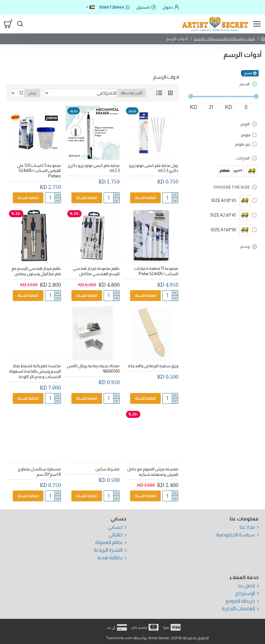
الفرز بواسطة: (131, 93)
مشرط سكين (107, 469)
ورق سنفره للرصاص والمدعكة (153, 366)
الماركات (243, 158)
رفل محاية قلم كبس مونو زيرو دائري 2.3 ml (154, 168)
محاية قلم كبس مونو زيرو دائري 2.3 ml (94, 168)
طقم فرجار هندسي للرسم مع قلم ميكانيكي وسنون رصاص (36, 271)
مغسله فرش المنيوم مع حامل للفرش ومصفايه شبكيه (153, 472)
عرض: (32, 93)
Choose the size (232, 187)
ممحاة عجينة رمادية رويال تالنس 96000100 (93, 369)
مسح (248, 73)
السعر (244, 84)
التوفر (245, 124)
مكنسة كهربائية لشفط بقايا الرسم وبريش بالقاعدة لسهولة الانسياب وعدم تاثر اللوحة (35, 371)
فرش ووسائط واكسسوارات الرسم (224, 39)
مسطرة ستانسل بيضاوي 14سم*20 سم (39, 472)
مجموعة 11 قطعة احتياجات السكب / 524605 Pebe (156, 271)
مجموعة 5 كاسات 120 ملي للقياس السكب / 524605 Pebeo (39, 171)
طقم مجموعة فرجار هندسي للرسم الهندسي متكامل (96, 271)
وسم (245, 247)
